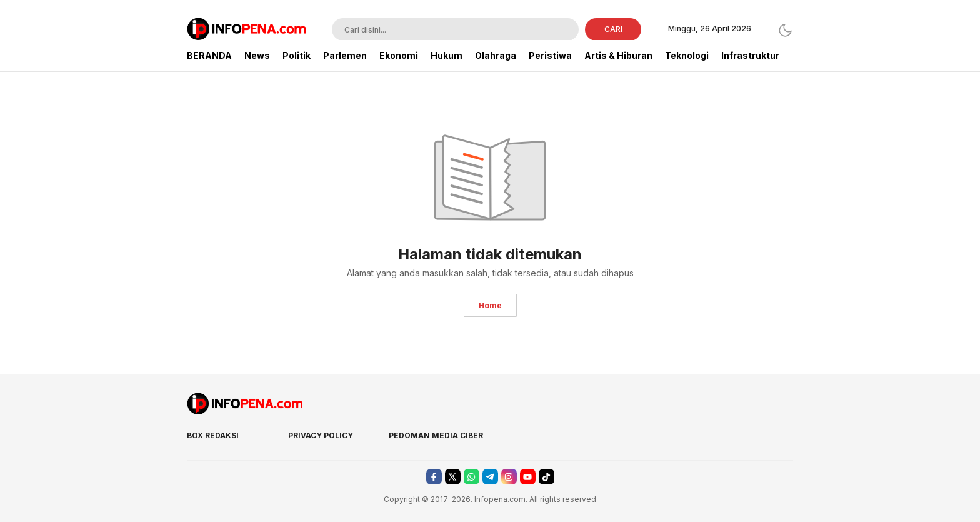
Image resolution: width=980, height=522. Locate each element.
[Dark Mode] (785, 30)
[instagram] (509, 477)
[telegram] (490, 477)
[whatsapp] (472, 477)
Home (490, 305)
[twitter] (453, 477)
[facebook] (434, 477)
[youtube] (528, 477)
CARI (613, 29)
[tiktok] (547, 477)
